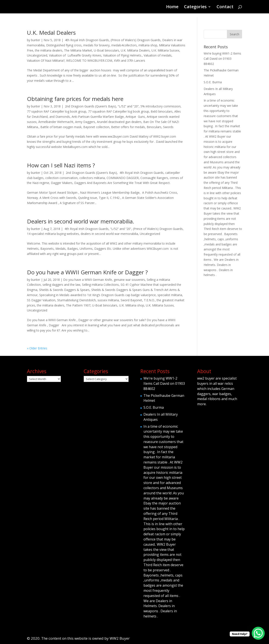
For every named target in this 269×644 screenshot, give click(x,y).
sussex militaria (108, 300)
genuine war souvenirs (129, 280)
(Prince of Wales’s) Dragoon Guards (136, 40)
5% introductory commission (160, 106)
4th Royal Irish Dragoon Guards (87, 40)
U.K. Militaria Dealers (135, 50)
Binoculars (154, 127)
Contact (225, 7)
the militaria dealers (49, 50)
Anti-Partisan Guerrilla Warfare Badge (98, 117)
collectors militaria (92, 178)
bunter (36, 40)
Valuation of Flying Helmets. (123, 55)
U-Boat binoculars (106, 50)
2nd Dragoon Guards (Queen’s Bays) (90, 106)
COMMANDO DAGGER (123, 178)
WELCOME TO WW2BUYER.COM (89, 60)
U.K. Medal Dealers (51, 33)
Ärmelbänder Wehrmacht (56, 122)
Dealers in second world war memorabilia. (81, 221)
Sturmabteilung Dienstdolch (76, 300)
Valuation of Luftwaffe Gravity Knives (75, 55)
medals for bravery (96, 45)
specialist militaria (170, 295)
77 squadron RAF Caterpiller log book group (119, 111)
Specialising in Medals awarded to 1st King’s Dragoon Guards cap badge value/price (98, 295)
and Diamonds (60, 117)
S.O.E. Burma (213, 82)
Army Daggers (85, 122)
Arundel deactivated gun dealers (119, 122)
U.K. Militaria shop (132, 305)
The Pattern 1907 (78, 305)
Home (172, 7)
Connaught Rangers (154, 178)
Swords (168, 127)
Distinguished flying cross (64, 45)
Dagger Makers (62, 183)
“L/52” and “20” (128, 106)
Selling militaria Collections (100, 285)
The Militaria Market (78, 50)
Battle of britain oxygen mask (61, 127)
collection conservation (61, 178)
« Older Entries (37, 348)
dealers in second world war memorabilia (109, 234)
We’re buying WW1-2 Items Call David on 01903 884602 (222, 59)
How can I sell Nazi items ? (61, 165)
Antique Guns (135, 117)
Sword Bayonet (131, 300)
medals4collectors (124, 45)
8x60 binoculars (162, 111)
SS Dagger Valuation (41, 300)
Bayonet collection (96, 127)
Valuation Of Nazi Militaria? (46, 60)
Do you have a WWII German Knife (88, 280)
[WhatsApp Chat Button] (258, 633)
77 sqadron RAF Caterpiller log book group (57, 111)
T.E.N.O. (149, 300)
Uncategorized (37, 55)
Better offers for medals (128, 127)
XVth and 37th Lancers (130, 60)
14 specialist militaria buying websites (53, 234)
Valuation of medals (158, 55)
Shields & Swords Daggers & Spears (64, 290)
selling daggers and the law (61, 285)
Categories (195, 7)
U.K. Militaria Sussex (165, 50)
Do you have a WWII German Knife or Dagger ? (87, 272)
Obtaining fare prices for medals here (75, 99)
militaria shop (148, 45)
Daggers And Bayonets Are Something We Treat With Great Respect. (122, 183)
